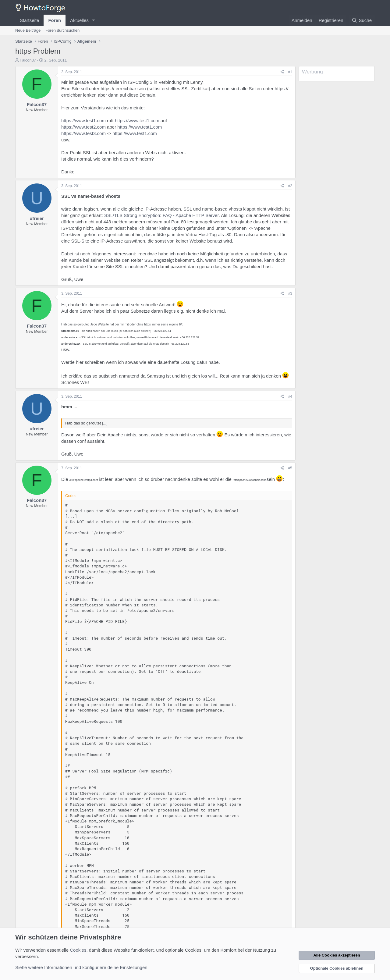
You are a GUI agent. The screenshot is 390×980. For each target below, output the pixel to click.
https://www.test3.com (83, 133)
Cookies (78, 950)
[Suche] (362, 20)
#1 (290, 72)
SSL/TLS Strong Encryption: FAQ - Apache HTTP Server (161, 215)
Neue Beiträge (28, 30)
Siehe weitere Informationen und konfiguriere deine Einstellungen (81, 967)
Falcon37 (28, 60)
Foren (55, 20)
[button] (94, 20)
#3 (290, 293)
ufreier (37, 218)
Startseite (29, 20)
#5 (290, 468)
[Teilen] (282, 72)
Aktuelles (79, 20)
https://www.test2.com (83, 127)
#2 (290, 186)
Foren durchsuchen (62, 30)
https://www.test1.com (83, 121)
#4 (290, 396)
